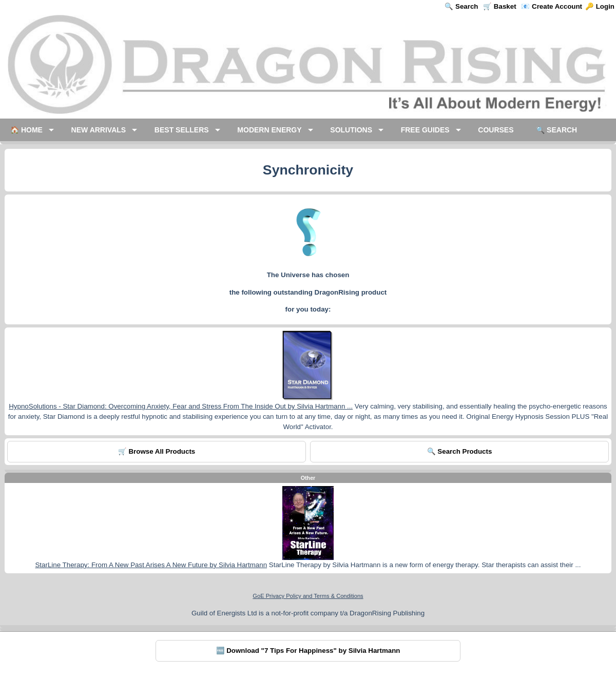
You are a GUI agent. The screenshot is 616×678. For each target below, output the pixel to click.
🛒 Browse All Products (157, 451)
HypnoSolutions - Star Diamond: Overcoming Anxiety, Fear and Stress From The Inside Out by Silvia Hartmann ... (181, 406)
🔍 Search (461, 6)
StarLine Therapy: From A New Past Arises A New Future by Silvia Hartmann (151, 565)
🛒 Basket (499, 6)
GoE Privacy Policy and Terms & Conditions (308, 596)
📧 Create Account (552, 6)
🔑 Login (600, 6)
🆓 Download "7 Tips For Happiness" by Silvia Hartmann (308, 651)
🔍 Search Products (460, 451)
